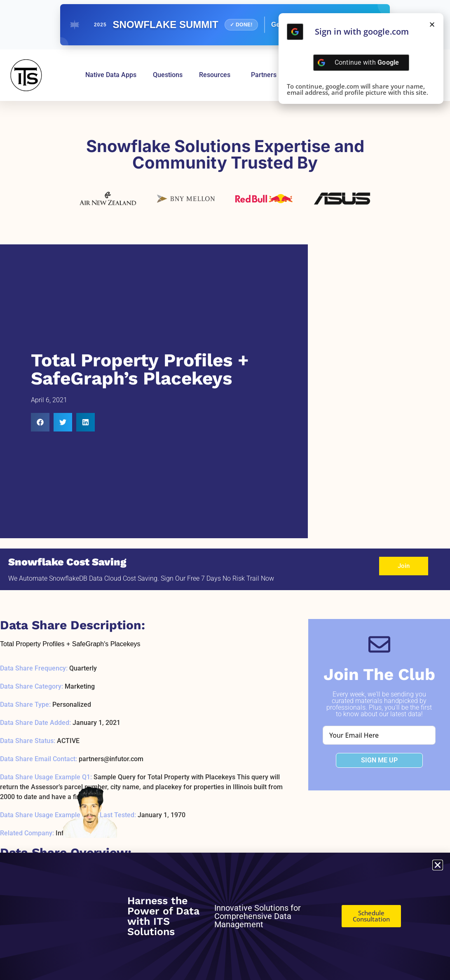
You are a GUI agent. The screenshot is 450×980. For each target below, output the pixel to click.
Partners (264, 75)
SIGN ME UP (379, 760)
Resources (217, 75)
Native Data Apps (111, 75)
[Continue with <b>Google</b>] (295, 32)
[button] (40, 422)
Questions (168, 75)
